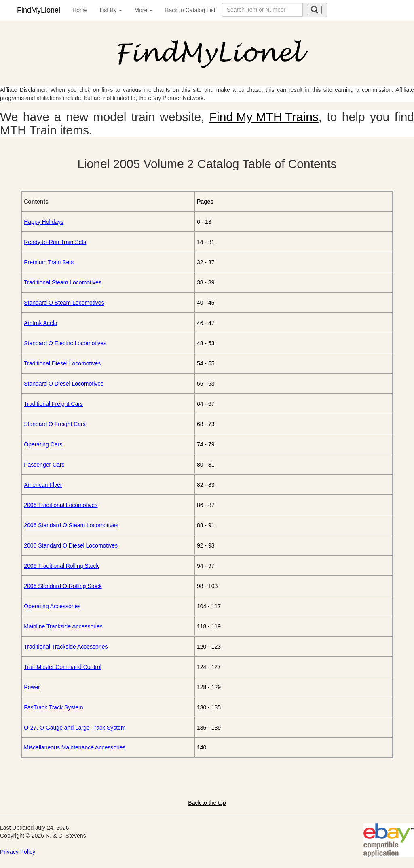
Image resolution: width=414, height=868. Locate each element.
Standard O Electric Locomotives (65, 343)
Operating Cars (43, 444)
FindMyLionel (39, 10)
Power (32, 687)
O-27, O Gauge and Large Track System (75, 728)
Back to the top (207, 803)
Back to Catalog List (190, 10)
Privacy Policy (18, 852)
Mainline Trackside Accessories (63, 626)
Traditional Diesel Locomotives (62, 363)
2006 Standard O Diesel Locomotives (71, 545)
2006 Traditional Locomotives (61, 505)
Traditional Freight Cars (53, 404)
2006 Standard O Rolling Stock (63, 586)
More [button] (144, 10)
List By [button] (111, 10)
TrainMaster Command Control (63, 667)
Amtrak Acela (40, 323)
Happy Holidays (44, 222)
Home (80, 10)
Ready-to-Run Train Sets (55, 242)
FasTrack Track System (54, 707)
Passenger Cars (44, 465)
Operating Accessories (52, 606)
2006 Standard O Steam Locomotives (71, 525)
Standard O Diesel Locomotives (64, 384)
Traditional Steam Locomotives (63, 282)
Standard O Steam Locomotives (64, 303)
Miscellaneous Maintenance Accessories (75, 747)
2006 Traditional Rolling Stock (61, 566)
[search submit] (315, 10)
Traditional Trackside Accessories (66, 647)
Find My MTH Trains (264, 117)
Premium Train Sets (49, 262)
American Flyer (43, 485)
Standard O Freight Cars (55, 424)
